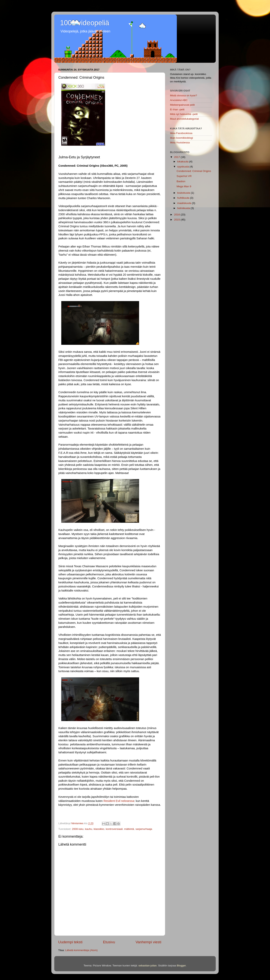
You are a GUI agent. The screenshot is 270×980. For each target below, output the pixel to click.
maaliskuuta (185, 203)
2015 (177, 220)
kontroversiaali (114, 829)
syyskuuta (183, 167)
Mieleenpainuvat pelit (182, 105)
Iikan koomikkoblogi (181, 138)
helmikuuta (184, 208)
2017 (177, 157)
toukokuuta (184, 193)
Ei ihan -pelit (177, 109)
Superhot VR (184, 176)
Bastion (181, 181)
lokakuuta (183, 162)
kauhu (89, 829)
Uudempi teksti (70, 942)
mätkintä (129, 829)
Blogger (181, 966)
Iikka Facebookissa (181, 133)
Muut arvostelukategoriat (184, 119)
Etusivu (109, 942)
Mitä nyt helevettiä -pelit (184, 114)
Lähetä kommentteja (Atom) (81, 950)
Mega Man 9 (184, 186)
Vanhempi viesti (148, 942)
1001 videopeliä (85, 23)
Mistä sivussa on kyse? (184, 95)
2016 (177, 215)
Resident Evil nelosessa (119, 801)
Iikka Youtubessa (180, 142)
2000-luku (78, 829)
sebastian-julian (147, 966)
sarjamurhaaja (144, 829)
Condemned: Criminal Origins (194, 171)
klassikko (99, 829)
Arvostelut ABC (179, 100)
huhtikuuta (184, 198)
